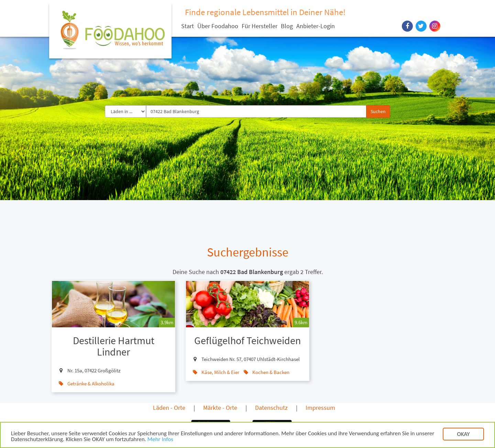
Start (188, 26)
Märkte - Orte (220, 408)
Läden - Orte (169, 408)
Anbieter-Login (316, 26)
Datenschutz (271, 408)
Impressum (320, 408)
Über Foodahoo (218, 26)
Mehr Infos (160, 442)
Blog (287, 26)
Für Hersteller (260, 26)
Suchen (378, 111)
